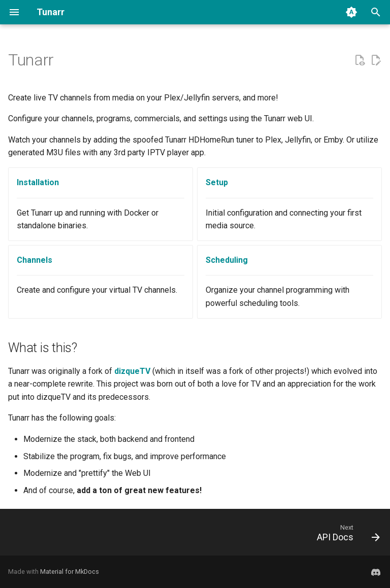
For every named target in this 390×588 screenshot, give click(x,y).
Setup (217, 182)
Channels (35, 260)
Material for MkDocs (70, 572)
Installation (38, 182)
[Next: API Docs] (346, 535)
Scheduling (227, 260)
